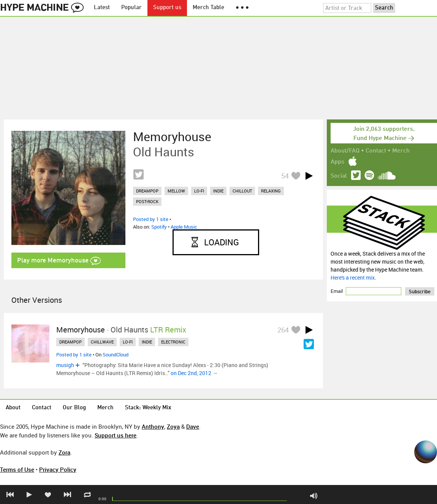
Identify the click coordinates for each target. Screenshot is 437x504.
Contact (376, 151)
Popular (131, 8)
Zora (64, 452)
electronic (173, 342)
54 (285, 176)
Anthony (153, 426)
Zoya (173, 426)
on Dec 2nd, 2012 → (194, 373)
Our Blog (74, 408)
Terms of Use (17, 469)
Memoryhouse (172, 137)
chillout (242, 191)
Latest (102, 8)
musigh (65, 365)
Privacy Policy (58, 469)
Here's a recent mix (353, 277)
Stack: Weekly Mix (148, 408)
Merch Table (208, 8)
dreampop (147, 191)
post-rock (147, 201)
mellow (176, 191)
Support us (167, 8)
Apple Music (184, 227)
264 (283, 330)
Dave (193, 426)
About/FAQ (345, 151)
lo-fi (199, 191)
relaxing (271, 191)
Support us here (116, 435)
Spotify (159, 227)
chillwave (102, 342)
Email (337, 291)
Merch (401, 151)
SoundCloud (116, 355)
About (13, 408)
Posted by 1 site (151, 219)
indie (218, 191)
